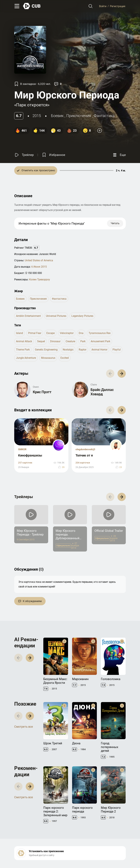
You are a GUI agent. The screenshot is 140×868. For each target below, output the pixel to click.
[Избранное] (53, 155)
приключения (79, 116)
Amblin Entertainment (28, 316)
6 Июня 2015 (39, 267)
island (19, 333)
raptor (83, 350)
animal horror (99, 350)
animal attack (24, 341)
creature (70, 341)
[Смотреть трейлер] (24, 155)
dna (81, 333)
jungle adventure (26, 358)
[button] (122, 374)
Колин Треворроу (40, 279)
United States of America (39, 260)
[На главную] (32, 6)
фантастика (104, 116)
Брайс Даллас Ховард (102, 392)
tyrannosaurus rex (100, 333)
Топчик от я (84, 455)
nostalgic (68, 350)
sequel (41, 341)
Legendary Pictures (82, 316)
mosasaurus (48, 358)
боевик (57, 116)
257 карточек (25, 463)
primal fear (35, 333)
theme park (23, 350)
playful (117, 350)
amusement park (100, 341)
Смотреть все (24, 727)
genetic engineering (46, 350)
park (83, 341)
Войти (103, 6)
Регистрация (118, 6)
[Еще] (119, 155)
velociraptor (67, 333)
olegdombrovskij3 (85, 449)
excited (65, 358)
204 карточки (83, 463)
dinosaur (55, 341)
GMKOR (22, 449)
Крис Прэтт (42, 392)
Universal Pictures (56, 316)
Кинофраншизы (30, 455)
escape (51, 333)
